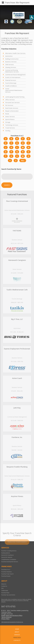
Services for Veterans (7, 557)
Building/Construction (12, 59)
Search (7, 185)
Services (17, 635)
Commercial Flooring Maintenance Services (12, 71)
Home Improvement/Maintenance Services (14, 90)
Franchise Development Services (10, 562)
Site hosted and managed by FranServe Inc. (12, 622)
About (17, 632)
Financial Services (11, 80)
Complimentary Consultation (9, 559)
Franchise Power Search (7, 574)
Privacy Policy (5, 619)
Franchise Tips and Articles (8, 595)
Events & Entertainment (13, 77)
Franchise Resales (6, 576)
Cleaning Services (11, 67)
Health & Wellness (11, 86)
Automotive (9, 56)
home (17, 629)
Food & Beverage (11, 83)
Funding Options (6, 553)
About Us (4, 584)
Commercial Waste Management (15, 75)
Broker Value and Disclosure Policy (12, 615)
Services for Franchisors (7, 555)
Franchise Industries (6, 572)
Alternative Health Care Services (15, 53)
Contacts (17, 640)
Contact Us (4, 586)
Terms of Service (6, 617)
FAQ (2, 588)
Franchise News (5, 593)
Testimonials (5, 591)
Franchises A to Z (6, 570)
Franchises (17, 638)
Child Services (10, 64)
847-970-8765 (8, 606)
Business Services (11, 62)
